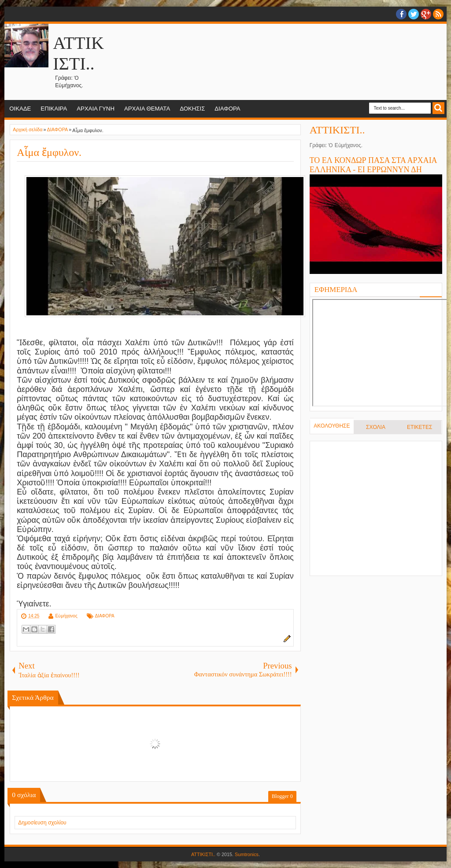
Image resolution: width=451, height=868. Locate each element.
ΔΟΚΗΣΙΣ (192, 109)
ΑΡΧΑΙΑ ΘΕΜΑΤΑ (147, 109)
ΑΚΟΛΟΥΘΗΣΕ (332, 426)
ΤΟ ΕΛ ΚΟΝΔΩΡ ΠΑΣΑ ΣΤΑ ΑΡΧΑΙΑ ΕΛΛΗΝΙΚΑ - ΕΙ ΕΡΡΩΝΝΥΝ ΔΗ (373, 165)
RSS (438, 14)
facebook (401, 14)
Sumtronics (247, 854)
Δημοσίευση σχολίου (42, 823)
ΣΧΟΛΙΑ (376, 427)
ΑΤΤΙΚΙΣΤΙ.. (337, 130)
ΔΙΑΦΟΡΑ (227, 109)
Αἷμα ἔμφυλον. (49, 152)
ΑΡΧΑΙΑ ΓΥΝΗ (96, 109)
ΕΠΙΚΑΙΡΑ (54, 109)
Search (438, 108)
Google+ (426, 14)
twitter (414, 14)
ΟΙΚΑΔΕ (20, 109)
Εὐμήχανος (67, 616)
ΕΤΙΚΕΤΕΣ (420, 427)
